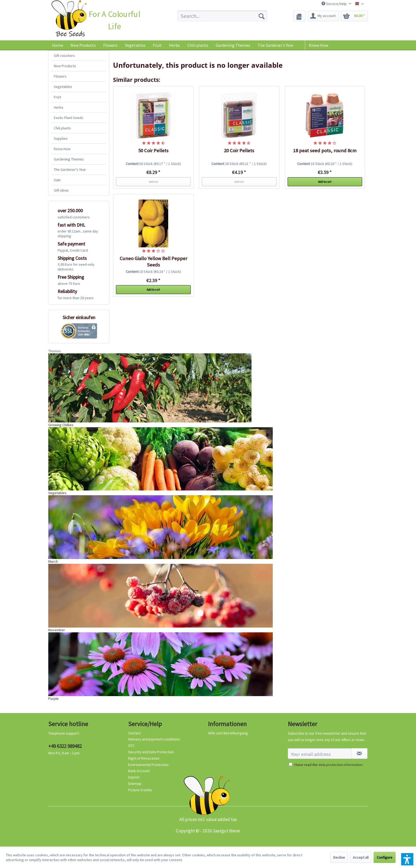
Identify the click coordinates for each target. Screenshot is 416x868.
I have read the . (329, 765)
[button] (407, 859)
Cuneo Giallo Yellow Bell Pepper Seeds (153, 262)
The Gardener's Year (70, 170)
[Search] (262, 16)
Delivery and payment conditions (154, 739)
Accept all (361, 857)
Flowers (60, 76)
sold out (153, 182)
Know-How (62, 149)
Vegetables (63, 87)
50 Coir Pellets (153, 151)
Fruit (57, 97)
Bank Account (139, 771)
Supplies (61, 138)
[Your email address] (320, 753)
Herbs (59, 107)
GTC (131, 746)
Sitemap (135, 784)
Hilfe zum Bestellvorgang (228, 733)
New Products (65, 66)
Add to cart (325, 182)
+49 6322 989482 (65, 746)
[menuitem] (222, 16)
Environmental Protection (148, 765)
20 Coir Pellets (239, 151)
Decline (339, 857)
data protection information (340, 765)
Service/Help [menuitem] (335, 4)
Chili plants (62, 128)
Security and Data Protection (151, 752)
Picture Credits (140, 790)
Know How (318, 45)
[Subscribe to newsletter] (359, 753)
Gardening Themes (69, 159)
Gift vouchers (64, 56)
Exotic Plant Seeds (69, 118)
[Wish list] (299, 16)
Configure (385, 857)
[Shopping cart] (354, 16)
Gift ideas (61, 190)
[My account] (323, 16)
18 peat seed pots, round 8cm (325, 151)
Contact (134, 733)
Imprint (134, 777)
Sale (57, 180)
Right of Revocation (144, 758)
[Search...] (222, 16)
